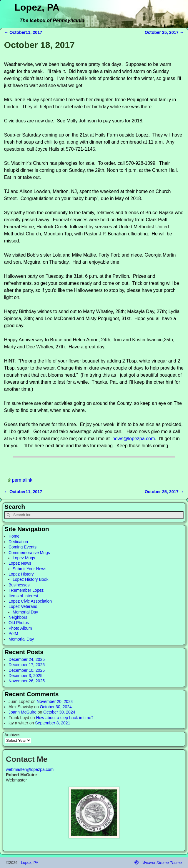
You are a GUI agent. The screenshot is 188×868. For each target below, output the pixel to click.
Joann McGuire (23, 712)
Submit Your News (29, 569)
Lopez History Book (30, 579)
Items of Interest (23, 596)
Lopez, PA (37, 7)
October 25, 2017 (164, 32)
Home (14, 536)
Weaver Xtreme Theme (162, 863)
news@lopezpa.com (134, 439)
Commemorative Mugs (29, 553)
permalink (22, 480)
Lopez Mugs (24, 558)
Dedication (18, 542)
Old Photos (19, 623)
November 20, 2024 (55, 701)
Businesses (19, 585)
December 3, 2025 (25, 676)
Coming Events (23, 547)
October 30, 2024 (56, 707)
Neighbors (18, 617)
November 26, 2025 (27, 681)
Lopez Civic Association (30, 601)
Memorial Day (25, 612)
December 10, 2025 (27, 670)
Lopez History (21, 574)
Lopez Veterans (23, 606)
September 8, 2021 (53, 723)
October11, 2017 (23, 32)
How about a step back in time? (65, 718)
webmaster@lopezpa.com (30, 769)
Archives (12, 735)
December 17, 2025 (27, 665)
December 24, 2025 (27, 659)
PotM (13, 633)
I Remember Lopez (26, 590)
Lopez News (20, 563)
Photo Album (20, 628)
